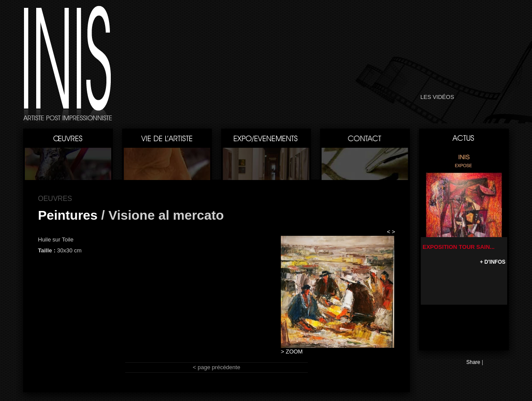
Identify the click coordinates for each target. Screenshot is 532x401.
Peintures (68, 215)
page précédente (219, 367)
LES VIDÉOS (437, 97)
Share (473, 362)
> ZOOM (292, 352)
